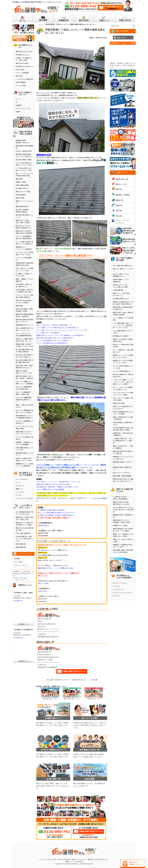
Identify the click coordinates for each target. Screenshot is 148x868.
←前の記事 (49, 680)
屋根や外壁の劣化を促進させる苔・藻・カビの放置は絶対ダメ (55, 338)
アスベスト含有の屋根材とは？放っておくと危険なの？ (53, 340)
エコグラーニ (20, 486)
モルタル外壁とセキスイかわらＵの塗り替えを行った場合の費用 (123, 510)
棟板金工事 (120, 200)
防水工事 (119, 211)
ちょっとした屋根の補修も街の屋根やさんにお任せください (57, 513)
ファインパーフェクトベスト (122, 593)
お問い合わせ (44, 525)
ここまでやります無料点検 (24, 79)
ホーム (41, 24)
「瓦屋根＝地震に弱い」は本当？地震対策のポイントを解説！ (122, 441)
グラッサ (19, 495)
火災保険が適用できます (121, 299)
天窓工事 (119, 216)
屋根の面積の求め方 (22, 206)
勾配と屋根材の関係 (22, 185)
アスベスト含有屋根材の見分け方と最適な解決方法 (52, 343)
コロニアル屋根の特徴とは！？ (123, 371)
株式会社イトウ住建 (45, 660)
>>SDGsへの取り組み (19, 578)
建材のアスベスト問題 (23, 192)
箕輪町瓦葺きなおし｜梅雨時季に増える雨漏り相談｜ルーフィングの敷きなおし (81, 680)
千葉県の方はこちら (93, 699)
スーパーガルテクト (22, 479)
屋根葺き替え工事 (122, 179)
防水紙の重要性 (21, 195)
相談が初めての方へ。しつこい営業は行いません (56, 568)
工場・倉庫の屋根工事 (23, 533)
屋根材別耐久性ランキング (24, 325)
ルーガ (18, 483)
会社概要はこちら (24, 624)
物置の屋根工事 (21, 547)
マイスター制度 (21, 86)
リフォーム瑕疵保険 (22, 73)
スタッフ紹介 (18, 562)
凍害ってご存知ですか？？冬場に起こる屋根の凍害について (54, 325)
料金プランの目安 (43, 583)
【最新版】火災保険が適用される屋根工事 (52, 510)
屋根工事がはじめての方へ (24, 52)
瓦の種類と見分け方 (22, 188)
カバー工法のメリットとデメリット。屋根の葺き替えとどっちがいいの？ (58, 482)
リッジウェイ (20, 492)
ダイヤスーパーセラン (120, 583)
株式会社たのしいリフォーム (48, 629)
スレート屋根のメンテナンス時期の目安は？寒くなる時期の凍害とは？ (58, 328)
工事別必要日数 (118, 290)
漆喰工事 (119, 189)
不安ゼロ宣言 (20, 70)
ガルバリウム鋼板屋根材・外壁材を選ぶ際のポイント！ (24, 400)
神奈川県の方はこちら (72, 699)
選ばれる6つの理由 (22, 63)
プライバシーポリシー (21, 565)
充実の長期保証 (21, 82)
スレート (19, 99)
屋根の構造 (19, 306)
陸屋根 (18, 112)
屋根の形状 (19, 179)
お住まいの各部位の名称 (24, 151)
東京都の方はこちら (50, 699)
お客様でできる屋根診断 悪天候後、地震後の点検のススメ (57, 515)
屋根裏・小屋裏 (21, 182)
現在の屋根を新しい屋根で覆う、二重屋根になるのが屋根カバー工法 (57, 487)
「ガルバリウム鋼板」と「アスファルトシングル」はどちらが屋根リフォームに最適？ (123, 382)
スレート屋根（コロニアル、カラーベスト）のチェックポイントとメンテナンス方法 (62, 330)
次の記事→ (95, 680)
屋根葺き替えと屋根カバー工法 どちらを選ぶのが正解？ (53, 484)
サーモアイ (117, 586)
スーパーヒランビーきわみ (24, 498)
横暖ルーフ (19, 489)
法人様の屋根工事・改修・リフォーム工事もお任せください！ (24, 539)
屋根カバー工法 (121, 184)
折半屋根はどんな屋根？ (121, 336)
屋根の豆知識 (20, 198)
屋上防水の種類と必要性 (24, 160)
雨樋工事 (119, 205)
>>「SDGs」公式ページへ (21, 580)
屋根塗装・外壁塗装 (123, 195)
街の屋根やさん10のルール (24, 66)
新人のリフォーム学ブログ (122, 473)
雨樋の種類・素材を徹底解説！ (123, 476)
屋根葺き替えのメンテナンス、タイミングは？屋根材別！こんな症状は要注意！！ (61, 335)
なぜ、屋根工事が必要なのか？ (123, 266)
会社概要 (17, 558)
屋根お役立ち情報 (119, 403)
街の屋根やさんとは (22, 55)
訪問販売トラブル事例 (120, 526)
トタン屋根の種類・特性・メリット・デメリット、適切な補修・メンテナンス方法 (123, 325)
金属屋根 (19, 105)
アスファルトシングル (23, 109)
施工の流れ (19, 76)
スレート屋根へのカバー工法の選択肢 (48, 333)
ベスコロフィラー (119, 589)
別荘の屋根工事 (21, 544)
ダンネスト (117, 596)
